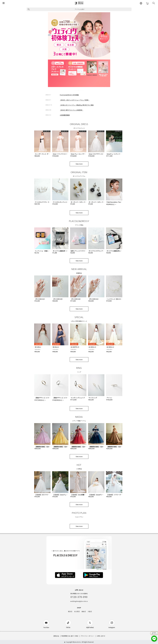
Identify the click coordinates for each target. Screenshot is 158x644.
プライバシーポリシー (87, 636)
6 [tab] (83, 90)
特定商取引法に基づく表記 (70, 636)
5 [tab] (82, 90)
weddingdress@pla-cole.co (79, 601)
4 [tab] (80, 90)
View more (79, 164)
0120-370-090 (79, 597)
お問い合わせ (101, 636)
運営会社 (56, 636)
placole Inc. (78, 642)
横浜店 (70, 612)
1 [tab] (75, 90)
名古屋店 (77, 612)
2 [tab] (77, 90)
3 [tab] (78, 90)
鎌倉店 (84, 612)
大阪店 (90, 612)
